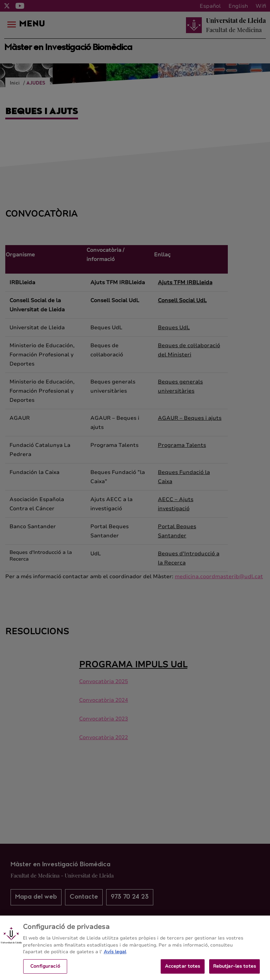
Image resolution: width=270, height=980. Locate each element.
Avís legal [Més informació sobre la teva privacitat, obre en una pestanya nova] (115, 957)
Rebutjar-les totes (234, 972)
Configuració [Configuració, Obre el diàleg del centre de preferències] (45, 972)
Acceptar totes (183, 972)
